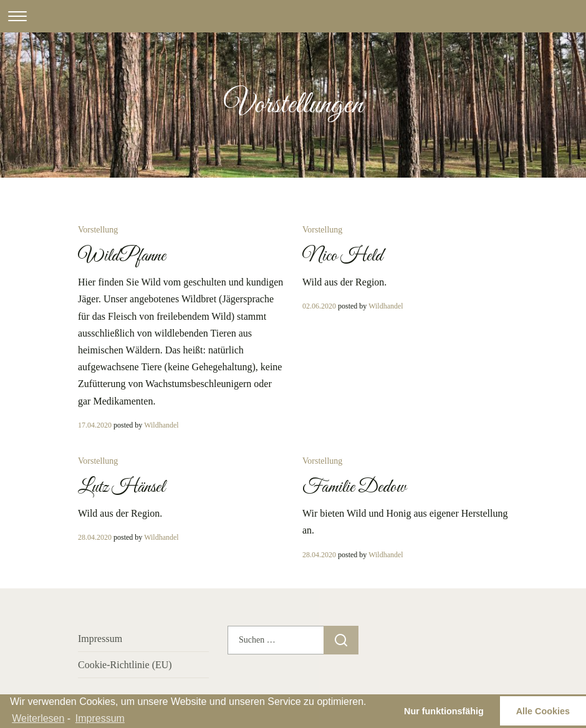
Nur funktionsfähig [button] (444, 711)
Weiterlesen (38, 718)
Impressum (100, 639)
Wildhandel (161, 425)
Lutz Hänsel (121, 487)
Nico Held (343, 256)
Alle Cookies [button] (543, 711)
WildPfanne (122, 256)
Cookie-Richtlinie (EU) (125, 665)
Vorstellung (98, 230)
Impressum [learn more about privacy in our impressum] (100, 718)
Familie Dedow (354, 487)
